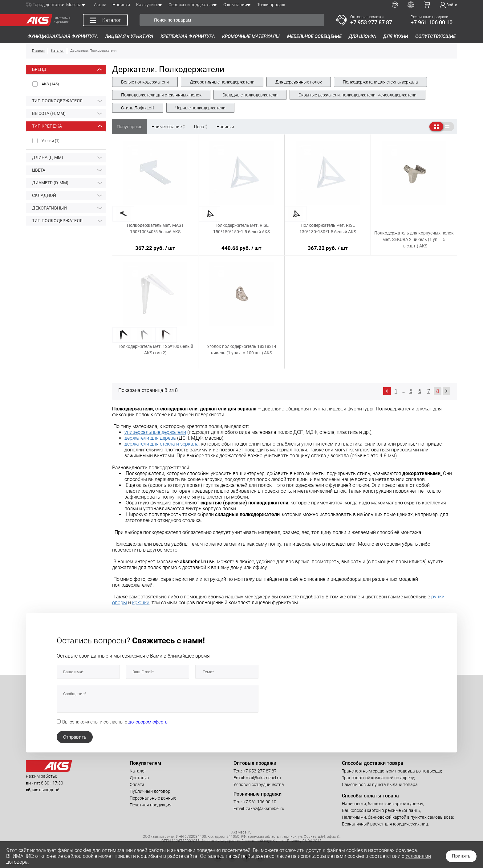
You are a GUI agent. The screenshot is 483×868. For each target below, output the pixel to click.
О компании (235, 5)
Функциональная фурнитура (63, 36)
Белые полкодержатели (145, 82)
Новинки (121, 5)
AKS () (50, 84)
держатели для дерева (150, 438)
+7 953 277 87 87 (371, 22)
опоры (120, 603)
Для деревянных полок (299, 82)
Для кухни (396, 36)
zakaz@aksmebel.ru (265, 809)
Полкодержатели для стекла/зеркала (380, 82)
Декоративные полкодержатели (222, 82)
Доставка (139, 778)
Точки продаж (271, 5)
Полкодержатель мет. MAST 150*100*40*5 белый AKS (155, 228)
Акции (100, 5)
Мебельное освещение (314, 36)
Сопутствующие (435, 36)
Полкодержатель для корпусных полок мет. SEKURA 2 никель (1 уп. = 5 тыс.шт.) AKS (414, 239)
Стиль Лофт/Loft (138, 108)
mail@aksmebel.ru (263, 778)
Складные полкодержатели (250, 95)
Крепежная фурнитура (188, 36)
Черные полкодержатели (200, 108)
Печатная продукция (151, 805)
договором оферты (148, 722)
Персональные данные (153, 798)
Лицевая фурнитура (129, 36)
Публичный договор (150, 791)
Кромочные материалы (251, 36)
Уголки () (51, 141)
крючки (141, 603)
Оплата (137, 784)
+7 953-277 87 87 (260, 771)
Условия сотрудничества (259, 784)
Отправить (75, 737)
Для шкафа (362, 36)
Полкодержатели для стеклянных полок (161, 95)
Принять (461, 856)
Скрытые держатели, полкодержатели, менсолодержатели (357, 95)
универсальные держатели (155, 432)
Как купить (147, 5)
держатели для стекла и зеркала (162, 444)
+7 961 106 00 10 (432, 22)
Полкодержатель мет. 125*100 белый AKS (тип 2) (155, 350)
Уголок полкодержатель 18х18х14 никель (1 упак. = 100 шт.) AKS (242, 350)
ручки (438, 597)
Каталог (138, 771)
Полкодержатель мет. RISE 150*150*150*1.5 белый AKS (241, 228)
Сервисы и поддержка (191, 5)
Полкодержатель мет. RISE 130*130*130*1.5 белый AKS (328, 228)
